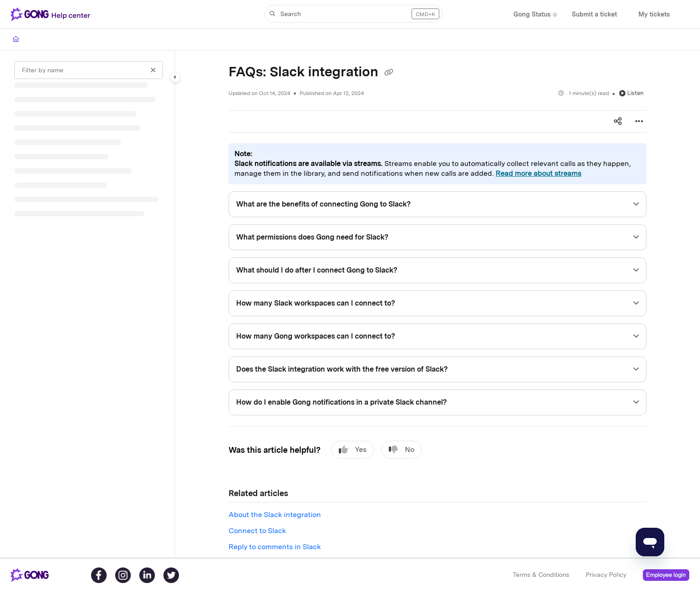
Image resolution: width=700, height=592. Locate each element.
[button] (354, 14)
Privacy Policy (606, 575)
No (402, 450)
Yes (353, 450)
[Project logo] (52, 14)
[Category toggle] (175, 77)
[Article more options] (639, 121)
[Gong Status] (532, 14)
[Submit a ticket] (594, 14)
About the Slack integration (275, 515)
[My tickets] (654, 14)
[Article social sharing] (618, 121)
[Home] (16, 39)
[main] (437, 304)
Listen (631, 93)
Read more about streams (538, 173)
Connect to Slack (257, 531)
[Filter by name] (89, 70)
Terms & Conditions (541, 575)
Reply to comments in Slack (275, 547)
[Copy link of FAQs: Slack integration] (389, 73)
